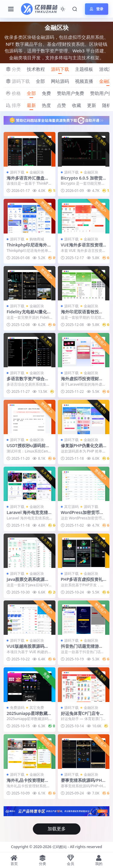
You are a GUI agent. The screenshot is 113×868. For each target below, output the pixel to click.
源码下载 (60, 69)
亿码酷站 (60, 847)
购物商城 (37, 239)
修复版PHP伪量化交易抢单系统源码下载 (82, 448)
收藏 (77, 105)
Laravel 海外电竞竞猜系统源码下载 (29, 515)
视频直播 (84, 81)
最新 (31, 105)
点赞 (61, 105)
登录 (97, 9)
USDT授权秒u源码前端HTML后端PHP (28, 448)
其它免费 (37, 708)
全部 (40, 81)
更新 (92, 105)
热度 (46, 105)
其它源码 (71, 507)
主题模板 (84, 69)
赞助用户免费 (71, 93)
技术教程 (36, 69)
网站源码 (60, 81)
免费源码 (17, 708)
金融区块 (37, 172)
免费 (46, 93)
